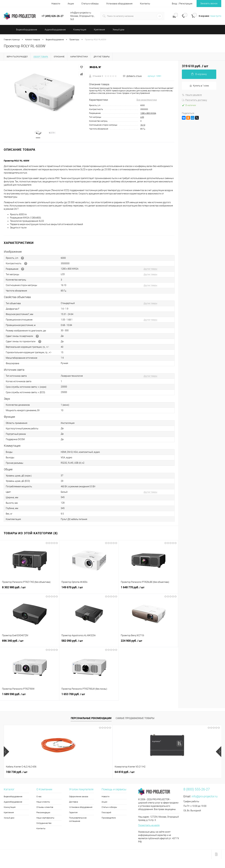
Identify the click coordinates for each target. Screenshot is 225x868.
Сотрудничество (44, 823)
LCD (142, 117)
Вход (174, 4)
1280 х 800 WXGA (148, 113)
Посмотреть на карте (149, 826)
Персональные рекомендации (91, 718)
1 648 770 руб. (148, 589)
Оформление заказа (79, 797)
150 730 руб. (17, 772)
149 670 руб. (89, 589)
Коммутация (10, 807)
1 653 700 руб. (89, 696)
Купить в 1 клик (199, 86)
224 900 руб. (148, 643)
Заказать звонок (209, 3)
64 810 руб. (70, 772)
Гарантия (73, 813)
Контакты (145, 4)
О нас (39, 797)
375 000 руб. (180, 772)
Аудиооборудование (13, 802)
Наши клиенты (43, 802)
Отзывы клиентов (45, 807)
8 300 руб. (124, 772)
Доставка (74, 802)
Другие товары (150, 269)
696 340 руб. (30, 643)
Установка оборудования (119, 4)
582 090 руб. (89, 643)
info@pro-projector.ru (205, 797)
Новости (56, 4)
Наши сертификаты (45, 818)
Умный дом (9, 818)
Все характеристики (147, 100)
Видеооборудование (13, 797)
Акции (71, 4)
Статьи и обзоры (90, 4)
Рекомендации (43, 813)
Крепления (9, 813)
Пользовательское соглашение (78, 820)
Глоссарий (106, 813)
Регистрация (186, 4)
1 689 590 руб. (30, 696)
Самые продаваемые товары (135, 718)
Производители (109, 818)
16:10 (143, 125)
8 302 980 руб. (30, 589)
